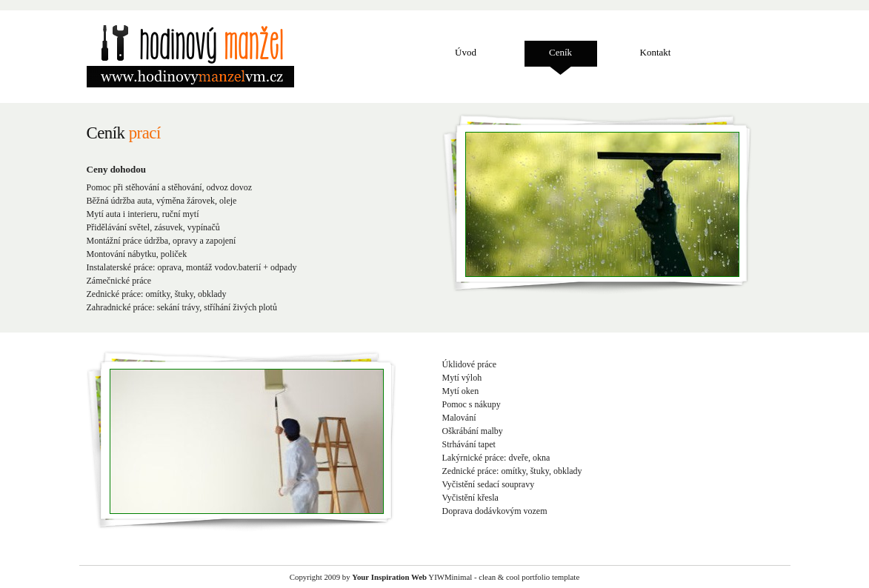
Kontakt (656, 52)
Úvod (466, 52)
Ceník (560, 52)
